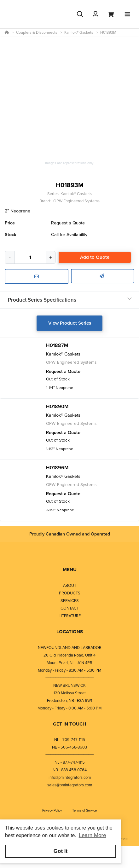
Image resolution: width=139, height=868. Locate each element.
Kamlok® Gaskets (76, 194)
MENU (70, 570)
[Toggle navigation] (127, 14)
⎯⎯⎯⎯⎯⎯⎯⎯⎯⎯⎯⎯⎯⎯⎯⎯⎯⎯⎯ (70, 678)
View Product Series (70, 323)
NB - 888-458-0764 (70, 770)
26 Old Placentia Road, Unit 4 (69, 655)
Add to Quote (95, 257)
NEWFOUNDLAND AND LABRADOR (70, 648)
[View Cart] (111, 14)
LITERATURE (70, 616)
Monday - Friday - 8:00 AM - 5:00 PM (69, 708)
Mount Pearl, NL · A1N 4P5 (69, 663)
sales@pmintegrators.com (70, 785)
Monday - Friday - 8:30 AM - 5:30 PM (69, 670)
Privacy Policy (52, 810)
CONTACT (70, 608)
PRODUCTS (70, 593)
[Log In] (95, 14)
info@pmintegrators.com (70, 777)
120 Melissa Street (70, 693)
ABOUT (70, 585)
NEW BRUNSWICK (69, 685)
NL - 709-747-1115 (70, 740)
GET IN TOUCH (69, 724)
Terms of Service (84, 810)
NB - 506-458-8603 (69, 747)
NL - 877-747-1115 (70, 762)
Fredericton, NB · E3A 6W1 (69, 700)
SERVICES (70, 601)
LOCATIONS (70, 632)
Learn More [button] (93, 835)
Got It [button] (61, 851)
